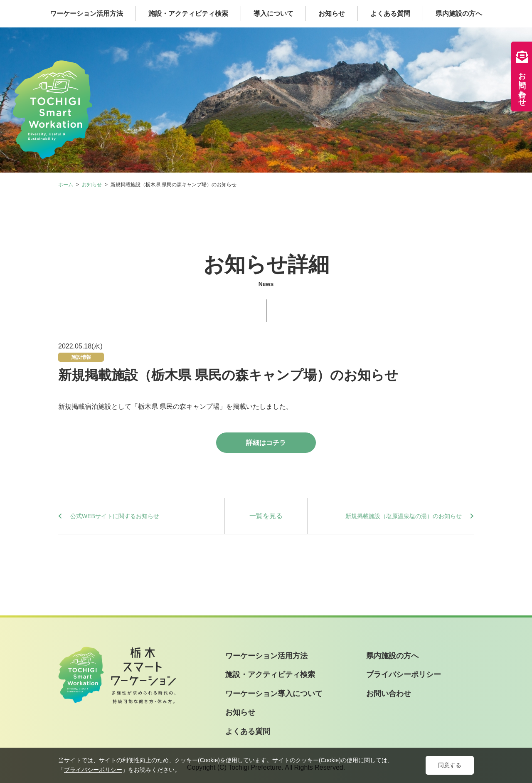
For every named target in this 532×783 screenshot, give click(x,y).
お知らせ (332, 14)
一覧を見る (266, 516)
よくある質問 (390, 14)
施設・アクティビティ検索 (188, 14)
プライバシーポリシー (404, 674)
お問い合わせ (522, 77)
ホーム (66, 185)
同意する (450, 765)
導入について (273, 14)
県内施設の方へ (459, 14)
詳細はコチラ (266, 443)
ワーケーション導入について (274, 694)
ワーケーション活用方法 (86, 14)
